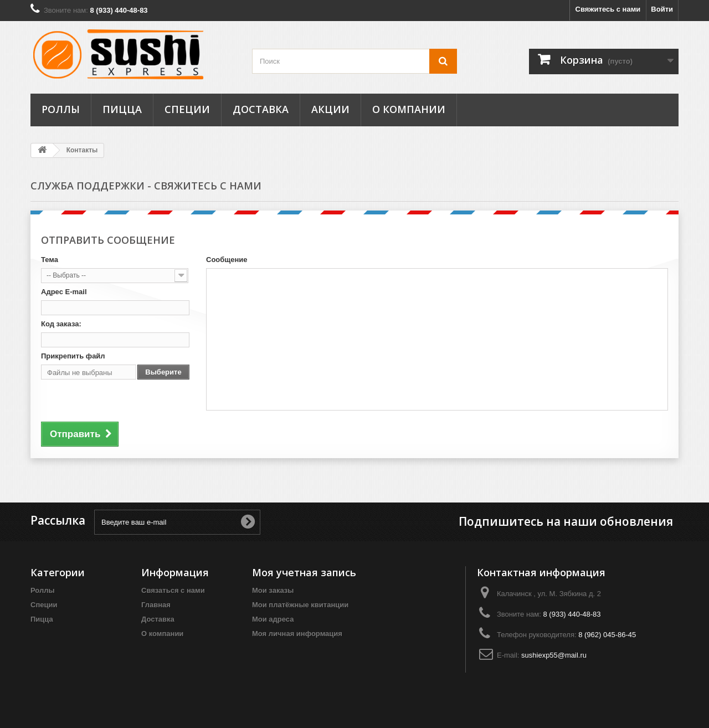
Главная (156, 605)
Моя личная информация (297, 634)
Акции (330, 109)
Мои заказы (273, 590)
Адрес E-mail (64, 292)
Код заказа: (61, 324)
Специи (187, 109)
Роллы (61, 109)
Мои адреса (273, 619)
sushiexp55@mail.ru (554, 655)
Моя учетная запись (304, 572)
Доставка (261, 109)
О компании (409, 109)
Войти (662, 9)
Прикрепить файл (73, 356)
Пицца (122, 109)
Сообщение (227, 260)
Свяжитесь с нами (608, 9)
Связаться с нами (173, 590)
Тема (50, 260)
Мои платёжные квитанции (300, 605)
